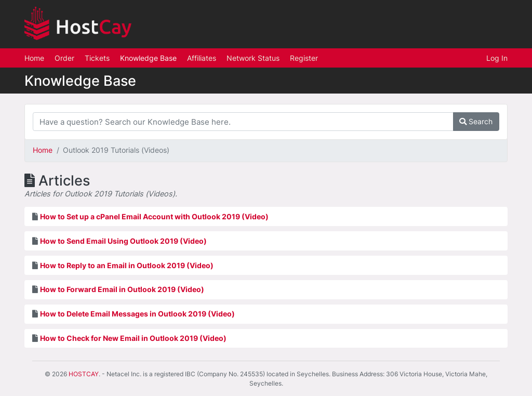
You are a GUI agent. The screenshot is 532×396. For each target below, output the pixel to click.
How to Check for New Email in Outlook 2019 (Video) (133, 338)
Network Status (253, 58)
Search (476, 121)
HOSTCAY (84, 374)
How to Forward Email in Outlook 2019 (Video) (122, 289)
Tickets (97, 58)
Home (34, 58)
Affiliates (202, 58)
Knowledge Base (148, 58)
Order (64, 58)
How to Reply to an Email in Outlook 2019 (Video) (127, 265)
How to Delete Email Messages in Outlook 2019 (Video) (137, 314)
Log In (497, 58)
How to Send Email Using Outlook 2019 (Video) (123, 241)
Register (304, 58)
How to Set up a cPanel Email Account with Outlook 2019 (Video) (154, 216)
